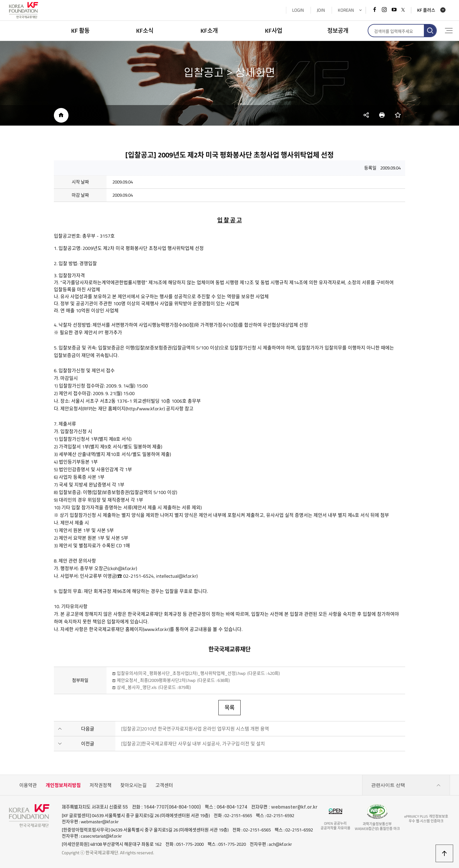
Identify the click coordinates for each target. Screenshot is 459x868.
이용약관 (28, 785)
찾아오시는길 (133, 785)
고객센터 (164, 785)
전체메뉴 (449, 31)
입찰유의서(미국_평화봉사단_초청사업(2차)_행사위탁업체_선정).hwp (198, 673)
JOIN (321, 10)
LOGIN (298, 10)
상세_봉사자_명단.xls (154, 687)
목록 (229, 707)
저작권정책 (101, 785)
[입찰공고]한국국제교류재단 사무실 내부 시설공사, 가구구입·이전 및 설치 (193, 744)
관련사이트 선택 (406, 785)
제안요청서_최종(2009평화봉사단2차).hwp (173, 680)
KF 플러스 (426, 10)
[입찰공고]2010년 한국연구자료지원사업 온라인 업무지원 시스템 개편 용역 (195, 729)
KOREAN (346, 10)
